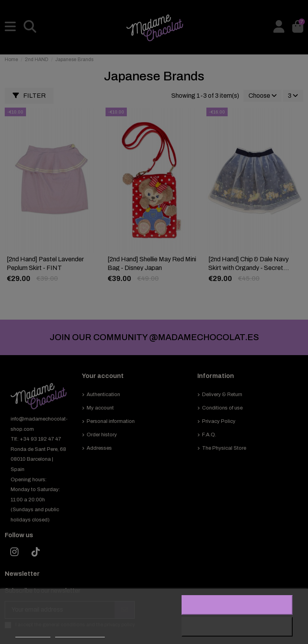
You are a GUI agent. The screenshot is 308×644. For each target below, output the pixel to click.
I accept (237, 605)
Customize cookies (80, 634)
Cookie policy (33, 634)
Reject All (237, 627)
